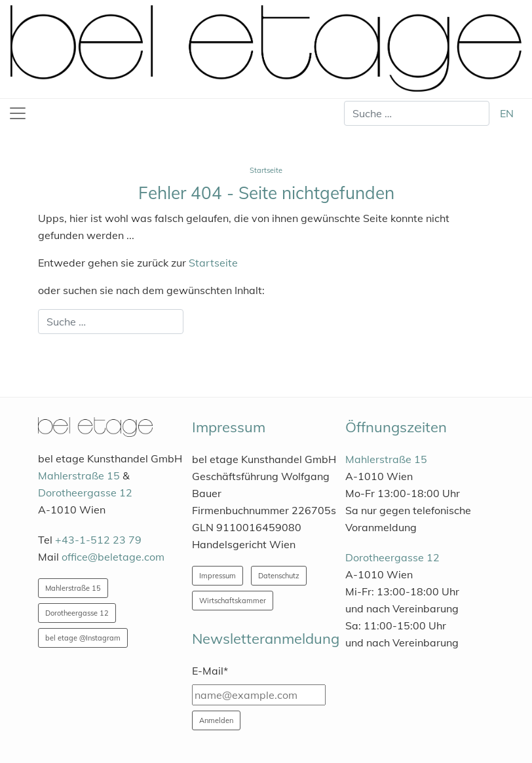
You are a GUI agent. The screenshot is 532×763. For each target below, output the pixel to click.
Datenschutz (279, 576)
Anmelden (216, 720)
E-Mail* (210, 671)
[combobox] (417, 113)
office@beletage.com (113, 557)
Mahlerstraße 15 (79, 475)
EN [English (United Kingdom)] (507, 113)
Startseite (213, 263)
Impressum (218, 576)
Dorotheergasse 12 (85, 493)
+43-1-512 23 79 (98, 540)
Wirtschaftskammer (233, 601)
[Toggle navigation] (18, 113)
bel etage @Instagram (83, 638)
